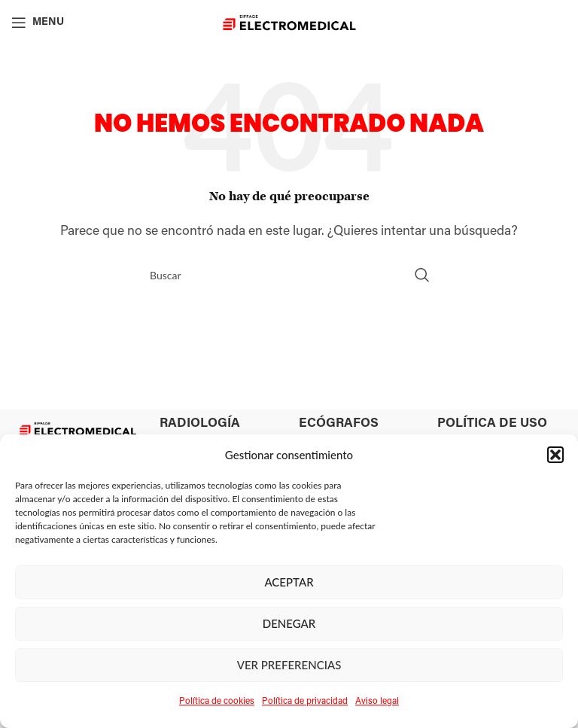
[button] (555, 455)
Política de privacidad (305, 702)
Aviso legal (377, 702)
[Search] (289, 275)
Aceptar (289, 582)
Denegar (289, 623)
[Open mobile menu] (38, 23)
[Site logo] (289, 23)
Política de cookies (217, 702)
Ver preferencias (289, 665)
